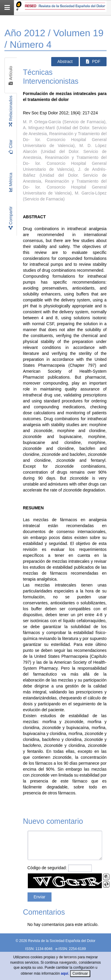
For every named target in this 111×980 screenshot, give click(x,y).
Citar (11, 147)
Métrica (11, 182)
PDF (93, 61)
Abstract (65, 61)
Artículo (11, 76)
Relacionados (11, 111)
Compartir (11, 218)
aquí (65, 973)
